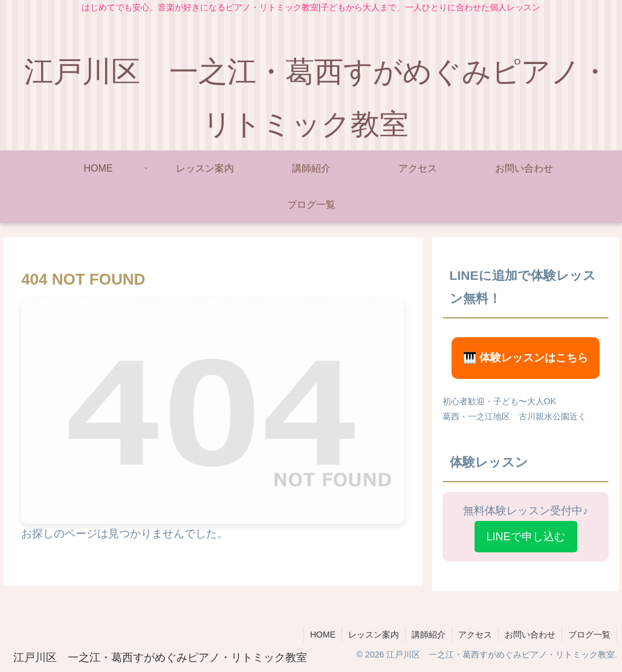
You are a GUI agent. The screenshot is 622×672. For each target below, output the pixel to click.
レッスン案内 (374, 635)
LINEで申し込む (526, 537)
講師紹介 (429, 635)
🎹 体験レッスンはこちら (526, 358)
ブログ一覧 (589, 635)
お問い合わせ (530, 635)
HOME (323, 635)
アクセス (475, 635)
